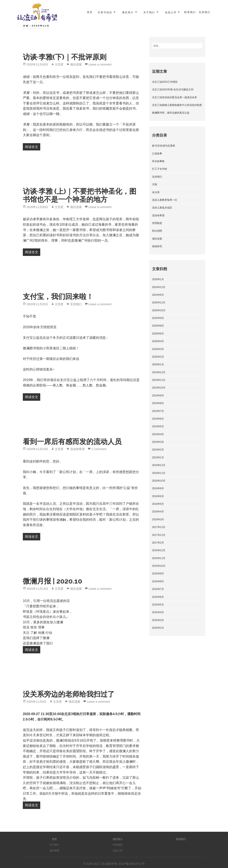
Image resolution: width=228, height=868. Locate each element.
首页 (90, 12)
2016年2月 (158, 628)
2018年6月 (158, 496)
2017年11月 (159, 535)
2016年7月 (158, 589)
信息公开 (171, 12)
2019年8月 (158, 403)
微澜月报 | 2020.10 (52, 581)
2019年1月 (158, 458)
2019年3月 (158, 442)
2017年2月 (158, 543)
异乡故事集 (158, 161)
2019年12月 (159, 372)
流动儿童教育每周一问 (165, 200)
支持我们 (205, 12)
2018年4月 (158, 512)
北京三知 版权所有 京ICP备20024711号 (119, 864)
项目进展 (76, 64)
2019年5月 (158, 426)
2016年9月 (158, 574)
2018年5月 (158, 504)
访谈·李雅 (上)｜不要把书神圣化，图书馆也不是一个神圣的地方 (80, 195)
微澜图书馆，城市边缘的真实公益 (171, 113)
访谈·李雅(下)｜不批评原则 (65, 57)
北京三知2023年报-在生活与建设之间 (173, 90)
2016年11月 (159, 558)
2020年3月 (158, 349)
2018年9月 (158, 488)
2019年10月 (159, 388)
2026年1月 (158, 279)
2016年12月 (159, 550)
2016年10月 (159, 566)
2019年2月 (158, 450)
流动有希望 (77, 449)
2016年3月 (158, 620)
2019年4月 (158, 434)
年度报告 (118, 845)
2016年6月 (158, 597)
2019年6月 (158, 419)
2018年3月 (158, 519)
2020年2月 (158, 357)
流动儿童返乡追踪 (162, 208)
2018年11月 (159, 473)
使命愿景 (54, 851)
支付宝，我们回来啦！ (58, 297)
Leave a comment (100, 64)
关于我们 (149, 12)
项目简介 (128, 12)
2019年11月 (159, 380)
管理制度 (157, 223)
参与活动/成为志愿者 (164, 146)
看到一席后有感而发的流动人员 (72, 442)
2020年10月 (159, 310)
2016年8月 (158, 581)
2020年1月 (158, 364)
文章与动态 (105, 12)
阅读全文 (33, 146)
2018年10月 (159, 481)
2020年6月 (158, 334)
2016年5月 (158, 605)
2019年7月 (158, 411)
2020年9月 (158, 318)
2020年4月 (158, 341)
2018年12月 (159, 465)
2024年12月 (159, 287)
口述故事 (157, 154)
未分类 (156, 192)
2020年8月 (158, 326)
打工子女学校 (160, 169)
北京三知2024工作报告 (165, 82)
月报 (155, 184)
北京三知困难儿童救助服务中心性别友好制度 (177, 105)
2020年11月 (159, 303)
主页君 (59, 64)
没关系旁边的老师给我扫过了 (69, 694)
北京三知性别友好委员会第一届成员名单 (174, 97)
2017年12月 (159, 527)
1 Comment (99, 449)
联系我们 (190, 12)
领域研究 (157, 246)
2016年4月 (158, 612)
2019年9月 (158, 396)
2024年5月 (158, 295)
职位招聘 (157, 231)
